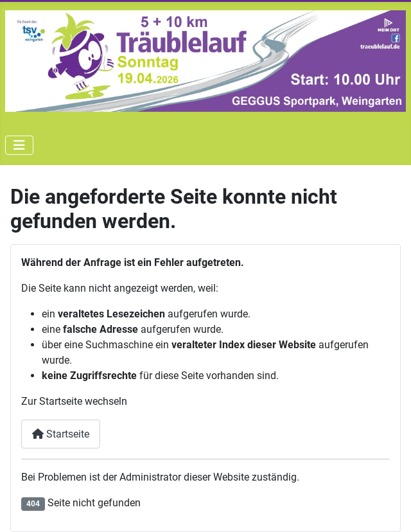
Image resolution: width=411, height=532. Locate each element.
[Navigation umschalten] (19, 145)
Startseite (61, 434)
